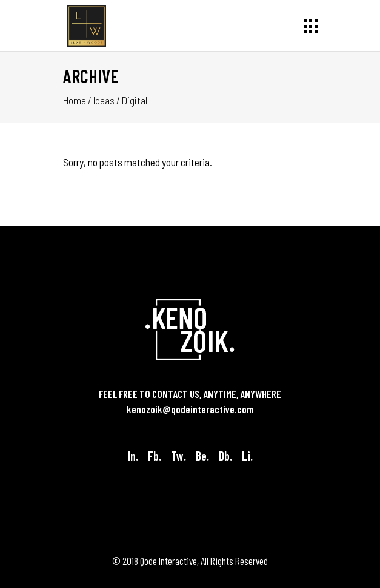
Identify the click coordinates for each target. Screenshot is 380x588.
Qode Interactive (168, 561)
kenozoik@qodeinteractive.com (190, 409)
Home (75, 100)
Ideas (104, 100)
